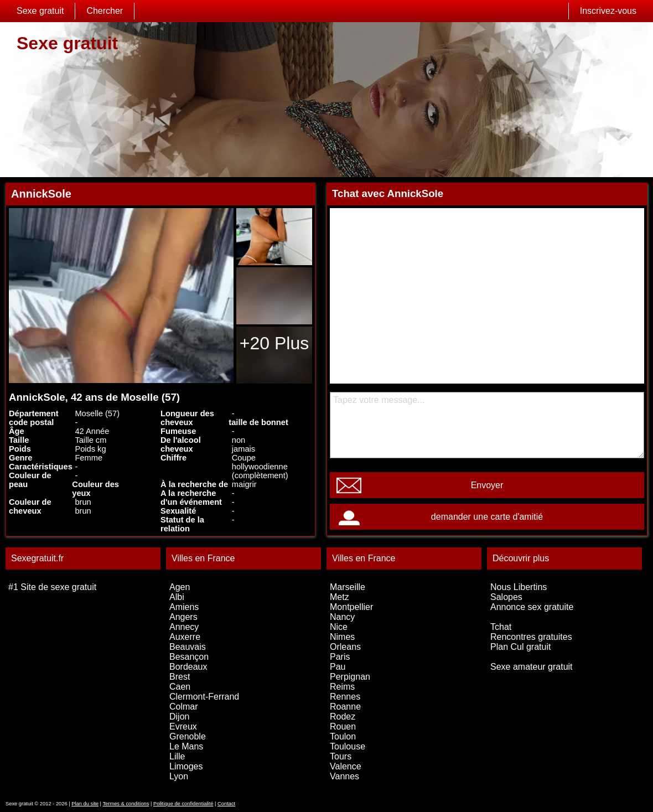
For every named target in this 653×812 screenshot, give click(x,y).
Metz (340, 597)
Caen (180, 687)
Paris (340, 657)
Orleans (345, 647)
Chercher (105, 11)
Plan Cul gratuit (520, 647)
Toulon (343, 736)
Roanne (345, 707)
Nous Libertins (519, 587)
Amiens (184, 607)
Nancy (342, 617)
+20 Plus (274, 343)
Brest (180, 677)
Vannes (344, 776)
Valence (346, 766)
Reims (342, 687)
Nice (339, 627)
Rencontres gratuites (531, 637)
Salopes (506, 597)
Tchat (501, 627)
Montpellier (351, 607)
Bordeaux (188, 667)
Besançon (189, 657)
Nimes (342, 637)
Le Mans (186, 746)
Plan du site (85, 804)
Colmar (184, 707)
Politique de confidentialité (183, 804)
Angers (183, 617)
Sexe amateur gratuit (532, 667)
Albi (177, 597)
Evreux (183, 726)
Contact (226, 804)
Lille (177, 756)
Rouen (343, 726)
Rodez (343, 717)
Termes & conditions (126, 804)
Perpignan (350, 677)
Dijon (179, 717)
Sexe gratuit (40, 11)
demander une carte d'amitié (487, 517)
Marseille (348, 587)
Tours (341, 756)
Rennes (345, 697)
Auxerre (185, 637)
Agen (180, 587)
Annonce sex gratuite (532, 607)
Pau (338, 667)
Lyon (179, 776)
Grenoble (188, 736)
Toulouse (348, 746)
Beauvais (188, 647)
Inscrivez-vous (608, 11)
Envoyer (487, 485)
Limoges (186, 766)
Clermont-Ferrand (204, 697)
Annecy (184, 627)
